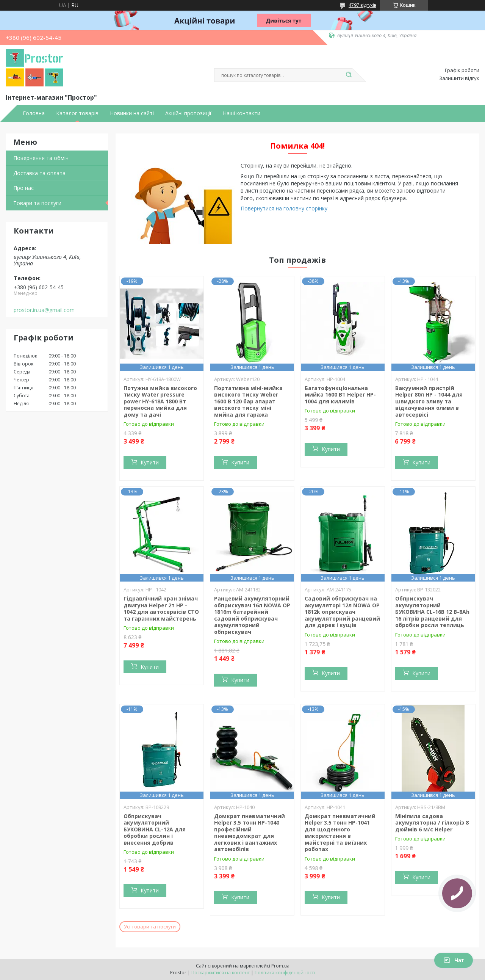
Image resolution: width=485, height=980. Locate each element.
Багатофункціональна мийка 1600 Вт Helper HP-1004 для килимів (340, 395)
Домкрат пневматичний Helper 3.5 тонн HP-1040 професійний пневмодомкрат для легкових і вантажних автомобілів (250, 833)
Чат (454, 960)
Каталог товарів (77, 113)
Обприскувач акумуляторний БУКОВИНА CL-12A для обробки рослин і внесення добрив (155, 829)
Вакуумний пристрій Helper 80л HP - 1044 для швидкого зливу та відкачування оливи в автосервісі (429, 401)
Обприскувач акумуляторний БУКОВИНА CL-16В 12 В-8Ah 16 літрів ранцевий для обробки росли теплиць (432, 612)
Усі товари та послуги (150, 927)
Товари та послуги (37, 203)
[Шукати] (349, 75)
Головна (34, 113)
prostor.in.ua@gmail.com (44, 310)
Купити (150, 462)
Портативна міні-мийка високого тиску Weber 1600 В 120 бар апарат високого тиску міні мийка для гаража (248, 401)
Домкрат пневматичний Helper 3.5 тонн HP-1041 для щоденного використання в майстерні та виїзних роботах (340, 833)
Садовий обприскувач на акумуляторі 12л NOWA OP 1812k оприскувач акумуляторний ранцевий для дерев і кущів (342, 612)
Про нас (23, 188)
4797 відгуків (362, 5)
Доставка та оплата (39, 173)
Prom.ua (280, 966)
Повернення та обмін (41, 158)
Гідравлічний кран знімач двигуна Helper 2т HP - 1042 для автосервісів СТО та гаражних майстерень (161, 608)
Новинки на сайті (132, 113)
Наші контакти (242, 113)
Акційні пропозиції (188, 113)
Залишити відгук (459, 78)
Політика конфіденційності (285, 973)
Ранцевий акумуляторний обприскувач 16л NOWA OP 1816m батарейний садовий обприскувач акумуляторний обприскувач (252, 615)
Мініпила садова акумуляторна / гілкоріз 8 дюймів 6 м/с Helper (432, 823)
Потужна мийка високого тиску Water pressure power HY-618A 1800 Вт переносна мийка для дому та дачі (160, 401)
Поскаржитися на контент (221, 973)
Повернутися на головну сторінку (284, 208)
